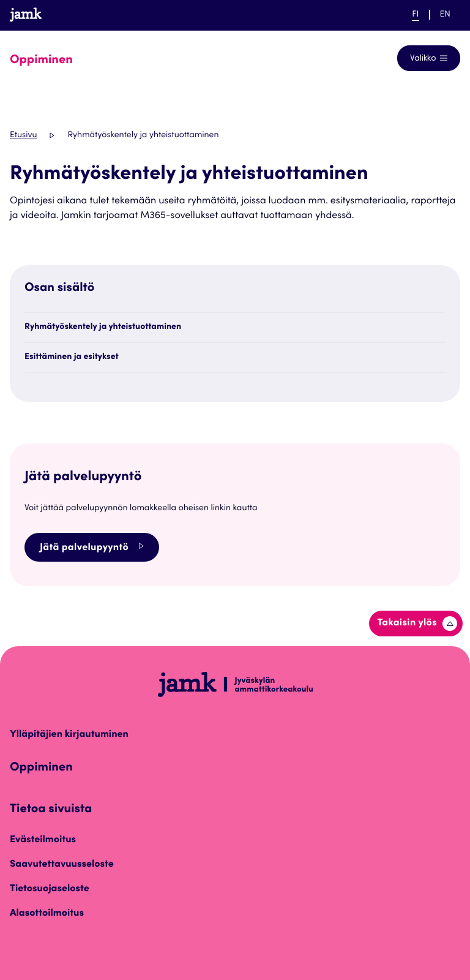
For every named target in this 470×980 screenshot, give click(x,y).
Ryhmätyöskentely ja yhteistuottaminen (103, 327)
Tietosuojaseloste (50, 889)
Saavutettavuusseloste (62, 865)
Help (376, 15)
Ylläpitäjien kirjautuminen (69, 735)
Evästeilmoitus (43, 840)
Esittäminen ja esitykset (72, 357)
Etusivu (23, 135)
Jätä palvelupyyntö (92, 547)
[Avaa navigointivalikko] (429, 58)
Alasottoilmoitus (47, 914)
